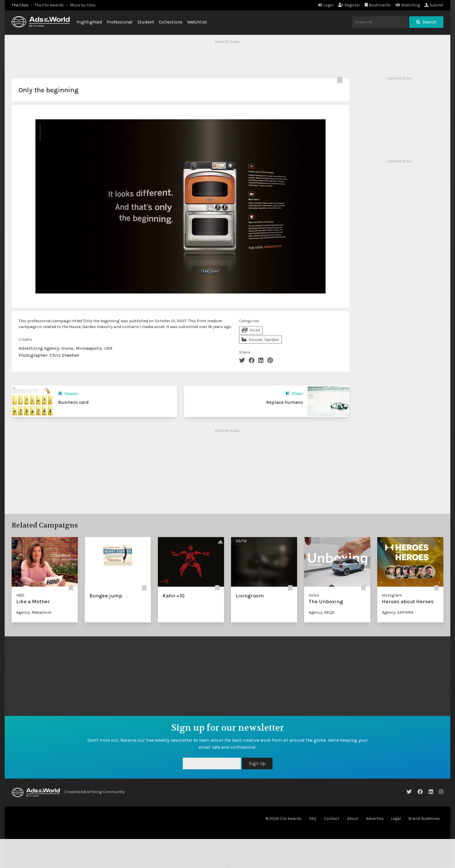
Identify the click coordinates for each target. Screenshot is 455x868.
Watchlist (197, 22)
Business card (73, 402)
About (353, 819)
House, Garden (260, 340)
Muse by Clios (83, 5)
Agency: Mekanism (34, 612)
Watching (408, 5)
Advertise (375, 819)
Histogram (392, 595)
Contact (332, 819)
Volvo (314, 595)
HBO (20, 595)
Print (251, 330)
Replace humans (285, 402)
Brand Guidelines (424, 819)
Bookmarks (378, 5)
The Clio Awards (49, 5)
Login (326, 5)
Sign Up (257, 763)
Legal (396, 819)
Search (426, 22)
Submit (434, 5)
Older (294, 394)
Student (146, 22)
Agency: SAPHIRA (398, 612)
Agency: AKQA (322, 612)
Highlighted (89, 22)
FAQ (313, 819)
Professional (120, 22)
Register (349, 5)
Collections (171, 22)
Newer (68, 394)
